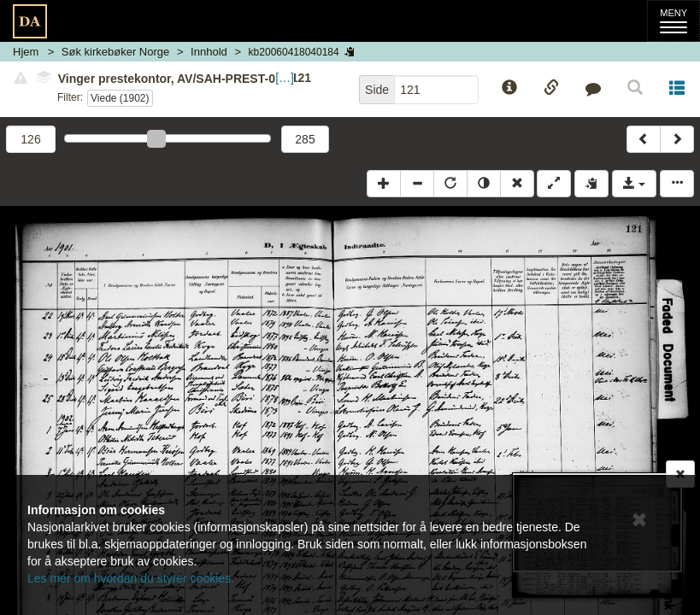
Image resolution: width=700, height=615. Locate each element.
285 (305, 139)
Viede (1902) (120, 98)
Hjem (26, 52)
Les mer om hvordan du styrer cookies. (131, 578)
